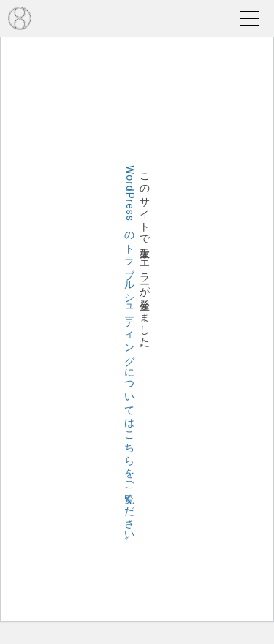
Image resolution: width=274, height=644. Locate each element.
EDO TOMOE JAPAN (20, 18)
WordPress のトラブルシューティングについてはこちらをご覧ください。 (130, 357)
